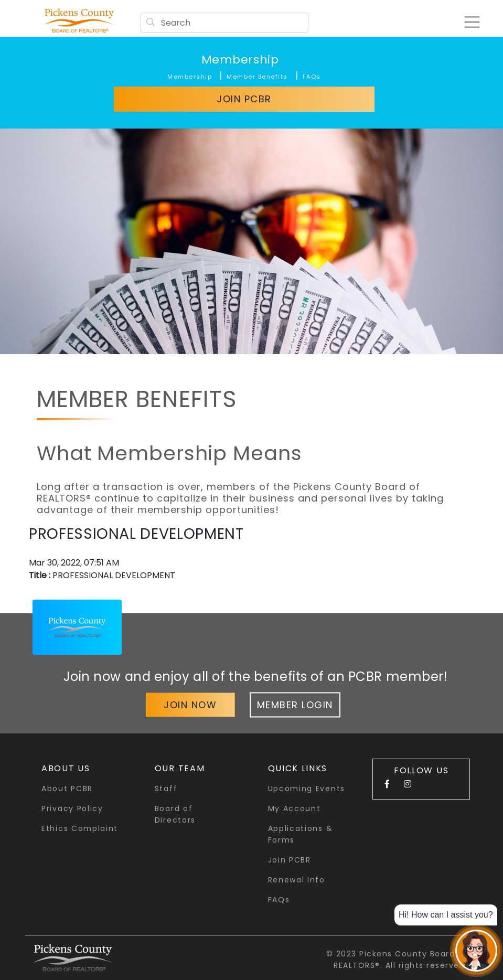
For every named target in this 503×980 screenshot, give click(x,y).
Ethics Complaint (80, 828)
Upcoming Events (307, 789)
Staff (166, 789)
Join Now (190, 704)
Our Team (180, 768)
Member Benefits (257, 77)
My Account (295, 808)
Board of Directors (175, 814)
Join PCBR (244, 99)
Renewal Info (297, 880)
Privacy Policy (72, 808)
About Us (66, 768)
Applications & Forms (301, 834)
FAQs (312, 77)
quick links (298, 768)
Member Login (295, 704)
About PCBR (67, 789)
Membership (240, 60)
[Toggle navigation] (468, 22)
